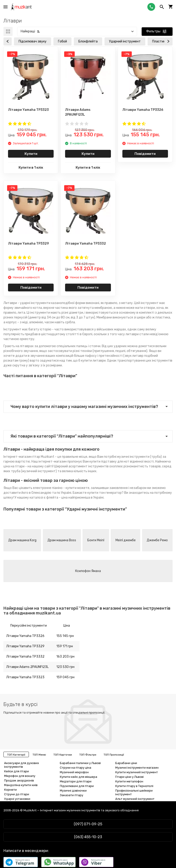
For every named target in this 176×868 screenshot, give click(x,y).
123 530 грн (65, 667)
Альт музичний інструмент (135, 799)
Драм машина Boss (62, 540)
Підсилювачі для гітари (77, 786)
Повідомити (145, 154)
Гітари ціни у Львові (129, 777)
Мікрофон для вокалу (20, 776)
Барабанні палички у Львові (80, 763)
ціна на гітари (14, 466)
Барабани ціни (126, 763)
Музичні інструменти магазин (137, 768)
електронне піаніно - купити (55, 488)
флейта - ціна (57, 498)
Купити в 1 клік (31, 168)
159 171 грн (65, 646)
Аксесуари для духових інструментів (22, 765)
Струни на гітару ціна (76, 768)
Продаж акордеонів (19, 780)
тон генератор (110, 493)
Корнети (10, 790)
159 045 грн (65, 677)
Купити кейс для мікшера (78, 777)
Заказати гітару (71, 795)
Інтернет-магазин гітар (22, 457)
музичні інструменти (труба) (139, 457)
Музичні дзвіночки (73, 791)
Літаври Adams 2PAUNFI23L (27, 667)
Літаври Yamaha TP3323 (25, 677)
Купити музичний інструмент (137, 772)
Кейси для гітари (16, 771)
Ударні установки (17, 799)
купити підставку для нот (109, 462)
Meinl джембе (126, 540)
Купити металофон (129, 781)
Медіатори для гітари (76, 781)
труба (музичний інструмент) (34, 471)
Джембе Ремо (157, 540)
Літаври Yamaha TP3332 (25, 657)
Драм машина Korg (22, 540)
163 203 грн (65, 657)
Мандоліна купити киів (21, 785)
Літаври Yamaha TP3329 (25, 646)
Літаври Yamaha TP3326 (25, 636)
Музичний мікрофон (74, 772)
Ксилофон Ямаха (88, 571)
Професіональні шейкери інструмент (134, 792)
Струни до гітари (17, 794)
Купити (31, 154)
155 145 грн (65, 636)
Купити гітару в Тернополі (134, 786)
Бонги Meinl (96, 540)
